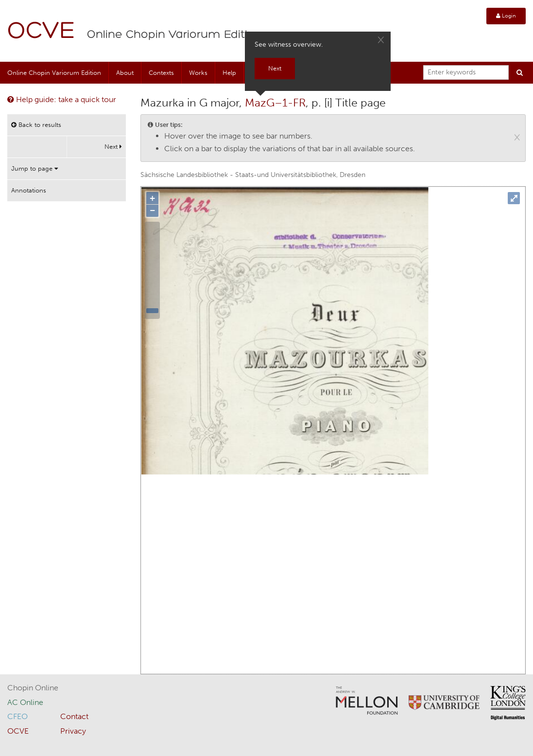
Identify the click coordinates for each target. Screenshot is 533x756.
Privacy (73, 731)
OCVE (41, 32)
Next (113, 147)
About (125, 73)
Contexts (161, 73)
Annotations (29, 190)
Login (506, 16)
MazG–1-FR (275, 103)
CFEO (17, 716)
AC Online (25, 702)
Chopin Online (33, 688)
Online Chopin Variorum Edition (174, 35)
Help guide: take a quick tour (62, 99)
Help (229, 73)
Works (198, 73)
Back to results (36, 125)
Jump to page (34, 168)
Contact (74, 716)
